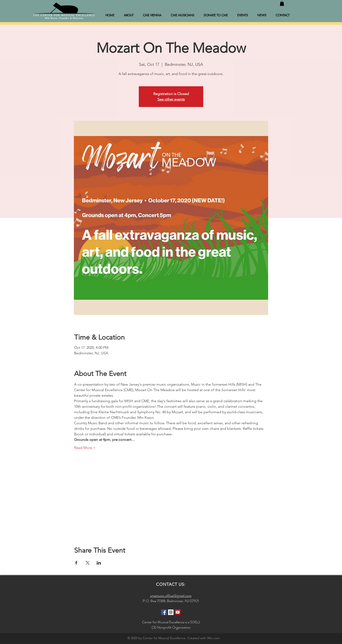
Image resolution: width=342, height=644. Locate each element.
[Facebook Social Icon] (164, 612)
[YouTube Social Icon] (178, 612)
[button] (282, 3)
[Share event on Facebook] (76, 563)
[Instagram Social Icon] (171, 612)
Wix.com (213, 638)
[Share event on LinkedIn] (99, 563)
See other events (171, 99)
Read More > (85, 448)
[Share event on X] (88, 563)
